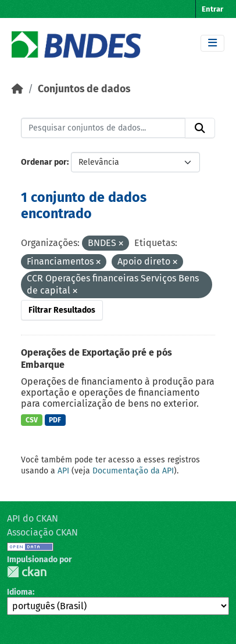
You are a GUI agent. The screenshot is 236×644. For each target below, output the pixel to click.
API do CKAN (33, 518)
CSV (32, 420)
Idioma (20, 592)
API (63, 471)
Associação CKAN (42, 532)
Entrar (212, 9)
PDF (55, 420)
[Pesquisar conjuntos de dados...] (103, 128)
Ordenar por (44, 162)
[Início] (17, 89)
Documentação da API (133, 471)
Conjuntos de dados (84, 89)
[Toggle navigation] (212, 43)
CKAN (27, 572)
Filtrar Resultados (62, 310)
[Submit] (200, 128)
